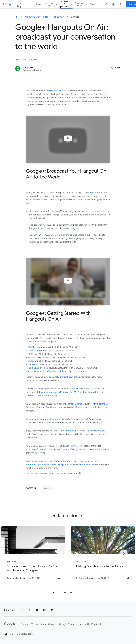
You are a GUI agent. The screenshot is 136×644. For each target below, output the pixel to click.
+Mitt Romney (100, 404)
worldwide (95, 193)
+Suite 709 (85, 419)
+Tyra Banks (43, 465)
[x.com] (29, 610)
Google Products (68, 624)
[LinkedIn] (52, 610)
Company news (81, 4)
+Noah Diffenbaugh (95, 431)
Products (59, 17)
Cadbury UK (33, 361)
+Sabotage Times (34, 449)
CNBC (30, 354)
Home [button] (39, 4)
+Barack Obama (74, 404)
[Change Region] (38, 634)
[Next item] (124, 554)
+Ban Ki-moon (51, 407)
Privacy (24, 624)
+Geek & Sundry (85, 465)
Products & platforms (67, 4)
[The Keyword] (17, 17)
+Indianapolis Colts (63, 465)
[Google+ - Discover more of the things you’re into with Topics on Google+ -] (33, 556)
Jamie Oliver (33, 368)
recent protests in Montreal (56, 392)
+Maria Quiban (94, 392)
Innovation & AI (51, 4)
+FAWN (34, 434)
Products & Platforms (36, 17)
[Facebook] (44, 610)
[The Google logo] (10, 624)
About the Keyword (91, 624)
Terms (35, 624)
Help (9, 634)
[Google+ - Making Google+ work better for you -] (103, 556)
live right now (66, 377)
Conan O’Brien (35, 351)
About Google (48, 624)
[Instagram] (22, 610)
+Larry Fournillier (66, 431)
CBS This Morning (36, 347)
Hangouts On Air (58, 91)
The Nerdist (33, 365)
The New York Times (58, 371)
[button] (116, 68)
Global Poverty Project (39, 358)
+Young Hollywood (79, 449)
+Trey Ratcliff (75, 446)
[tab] (53, 592)
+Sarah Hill (74, 389)
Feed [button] (92, 4)
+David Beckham (81, 461)
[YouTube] (37, 610)
